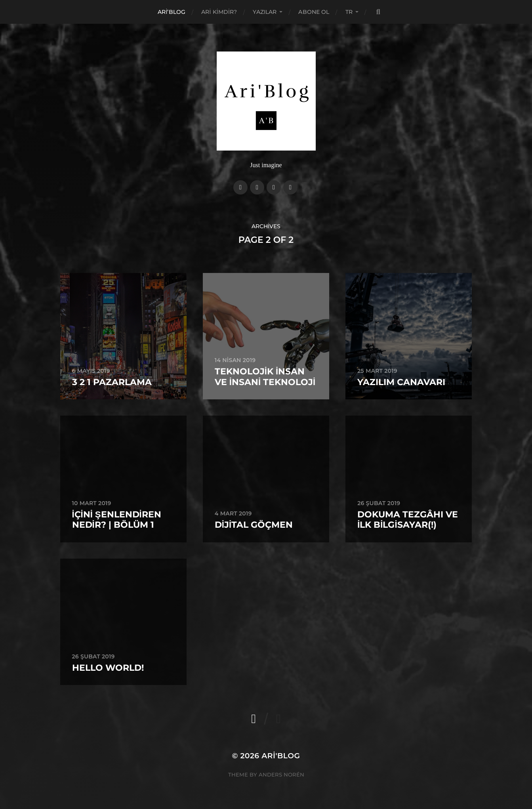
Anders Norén (281, 775)
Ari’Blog (172, 12)
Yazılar (265, 12)
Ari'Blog (281, 756)
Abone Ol (314, 12)
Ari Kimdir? (219, 12)
